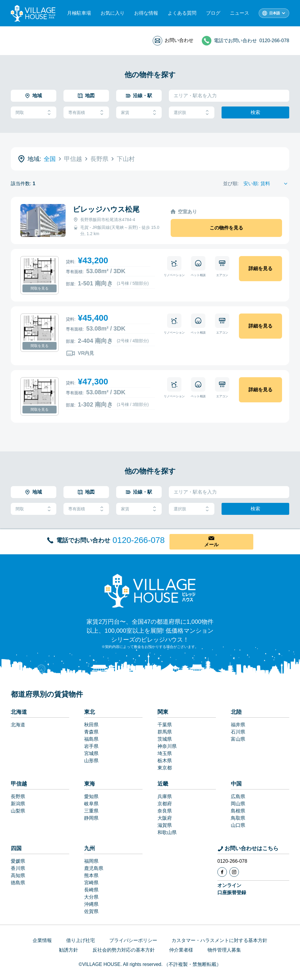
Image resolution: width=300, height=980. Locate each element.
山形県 (91, 761)
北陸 (236, 712)
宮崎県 (91, 883)
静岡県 (91, 818)
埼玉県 (165, 753)
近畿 (163, 784)
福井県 (238, 725)
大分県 (91, 897)
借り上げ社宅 (81, 940)
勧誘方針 (69, 950)
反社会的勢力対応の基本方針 (124, 950)
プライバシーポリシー (133, 940)
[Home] (150, 591)
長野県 (18, 796)
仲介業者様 (181, 950)
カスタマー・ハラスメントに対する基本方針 (219, 940)
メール (211, 545)
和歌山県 (167, 832)
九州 (90, 848)
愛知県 (91, 796)
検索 (255, 112)
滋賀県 (165, 825)
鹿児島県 (94, 868)
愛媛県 (18, 861)
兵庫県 (165, 796)
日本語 (275, 13)
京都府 (165, 804)
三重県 (91, 811)
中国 (236, 784)
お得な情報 (146, 13)
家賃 (139, 113)
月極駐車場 (79, 13)
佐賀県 (91, 911)
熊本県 (91, 875)
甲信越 (19, 784)
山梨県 (18, 811)
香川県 (18, 868)
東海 (90, 784)
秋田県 (91, 725)
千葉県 (165, 725)
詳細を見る (260, 268)
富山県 (238, 739)
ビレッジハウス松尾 (106, 209)
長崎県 (91, 890)
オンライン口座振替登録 (232, 889)
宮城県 (91, 753)
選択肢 (192, 113)
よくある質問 (182, 13)
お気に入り (113, 13)
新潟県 (18, 804)
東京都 (165, 768)
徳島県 (18, 883)
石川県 (238, 732)
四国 (16, 848)
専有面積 (86, 113)
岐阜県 (91, 804)
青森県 (91, 732)
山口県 (238, 825)
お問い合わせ (179, 40)
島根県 (238, 811)
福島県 (91, 739)
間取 (34, 113)
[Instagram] (234, 872)
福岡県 (91, 861)
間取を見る (40, 288)
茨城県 (165, 739)
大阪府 (165, 818)
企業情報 (42, 940)
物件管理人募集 (224, 950)
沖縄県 (91, 904)
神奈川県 (167, 746)
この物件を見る (226, 228)
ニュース (240, 13)
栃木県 (165, 761)
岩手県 (91, 746)
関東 (163, 712)
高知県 (18, 875)
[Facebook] (222, 872)
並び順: (231, 184)
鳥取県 (238, 818)
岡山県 (238, 804)
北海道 (19, 712)
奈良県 (165, 811)
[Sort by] (266, 184)
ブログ (213, 13)
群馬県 (165, 732)
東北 (90, 712)
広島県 (238, 796)
